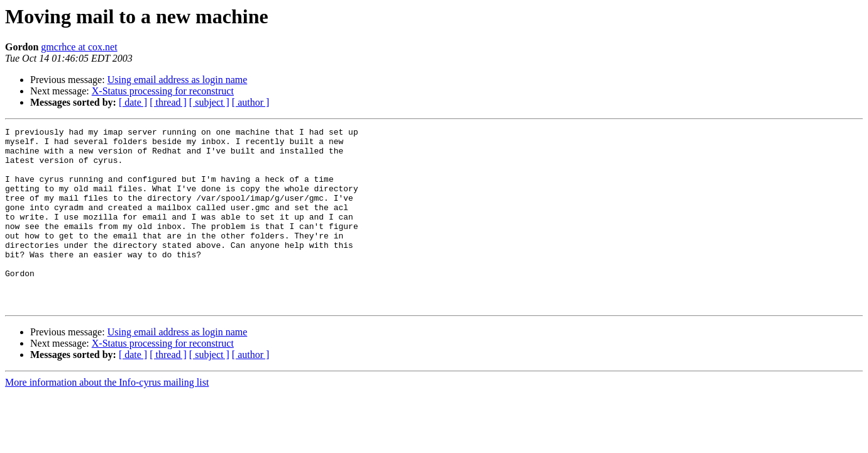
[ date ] (133, 102)
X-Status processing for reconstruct (163, 91)
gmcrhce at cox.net (79, 47)
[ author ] (251, 102)
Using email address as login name (178, 80)
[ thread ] (168, 102)
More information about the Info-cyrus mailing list (107, 418)
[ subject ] (209, 102)
